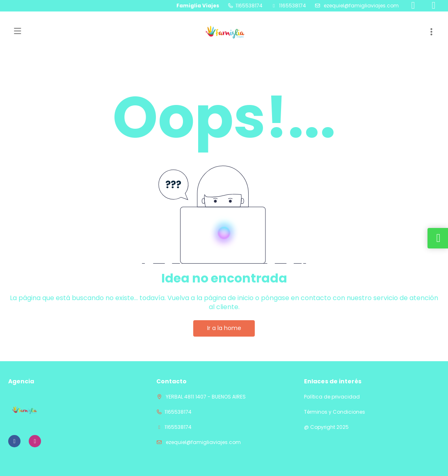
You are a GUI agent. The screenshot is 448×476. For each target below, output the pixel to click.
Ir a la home (224, 328)
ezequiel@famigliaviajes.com (361, 6)
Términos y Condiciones (335, 412)
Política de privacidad (332, 397)
